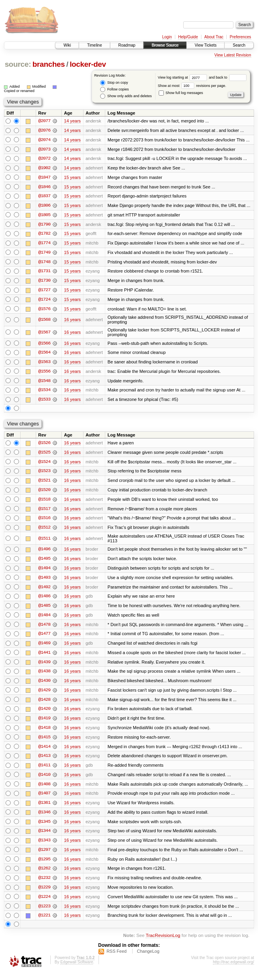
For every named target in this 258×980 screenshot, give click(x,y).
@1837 (44, 197)
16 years (72, 322)
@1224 (44, 903)
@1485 (44, 609)
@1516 (44, 521)
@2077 (44, 121)
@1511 (44, 542)
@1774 (44, 244)
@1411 (44, 771)
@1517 (44, 512)
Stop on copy (114, 83)
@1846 (44, 187)
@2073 (44, 149)
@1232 (44, 884)
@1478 (44, 628)
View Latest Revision (233, 55)
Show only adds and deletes (126, 96)
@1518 (44, 502)
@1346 (44, 818)
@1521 (44, 483)
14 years (72, 121)
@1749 (44, 254)
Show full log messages (181, 93)
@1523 (44, 474)
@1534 (44, 393)
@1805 (44, 216)
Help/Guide (188, 37)
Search (239, 45)
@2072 (44, 159)
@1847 (44, 178)
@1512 (44, 531)
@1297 (44, 856)
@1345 (44, 828)
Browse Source (165, 45)
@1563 (44, 364)
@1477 (44, 638)
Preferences (241, 37)
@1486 (44, 600)
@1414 (44, 752)
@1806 (44, 206)
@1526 (44, 446)
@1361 (44, 809)
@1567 (44, 334)
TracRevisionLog (163, 943)
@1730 (44, 282)
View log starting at (183, 77)
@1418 (44, 733)
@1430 (44, 685)
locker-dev (88, 64)
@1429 (44, 695)
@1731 (44, 273)
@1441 (44, 657)
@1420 (44, 714)
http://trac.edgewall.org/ (233, 969)
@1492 (44, 591)
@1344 (44, 837)
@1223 (44, 913)
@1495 (44, 562)
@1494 (44, 572)
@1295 (44, 865)
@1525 (44, 455)
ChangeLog (148, 958)
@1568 (44, 322)
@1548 (44, 383)
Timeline (94, 45)
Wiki (67, 45)
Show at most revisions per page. (192, 86)
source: (18, 64)
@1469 (44, 647)
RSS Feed (117, 958)
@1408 (44, 790)
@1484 (44, 619)
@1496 (44, 553)
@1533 (44, 402)
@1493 (44, 581)
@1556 (44, 374)
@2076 (44, 130)
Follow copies (114, 89)
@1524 (44, 465)
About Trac (214, 37)
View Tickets (206, 45)
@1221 (44, 922)
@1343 (44, 846)
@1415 (44, 742)
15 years (72, 178)
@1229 (44, 894)
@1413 (44, 761)
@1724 (44, 301)
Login (167, 37)
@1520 (44, 493)
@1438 (44, 676)
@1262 (44, 875)
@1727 (44, 292)
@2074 (44, 140)
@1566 (44, 345)
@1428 (44, 704)
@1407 (44, 799)
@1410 (44, 780)
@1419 (44, 723)
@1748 (44, 263)
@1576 (44, 310)
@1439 (44, 666)
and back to (228, 77)
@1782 (44, 235)
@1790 (44, 225)
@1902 (44, 168)
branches (49, 64)
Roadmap (127, 45)
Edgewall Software (77, 969)
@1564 (44, 355)
